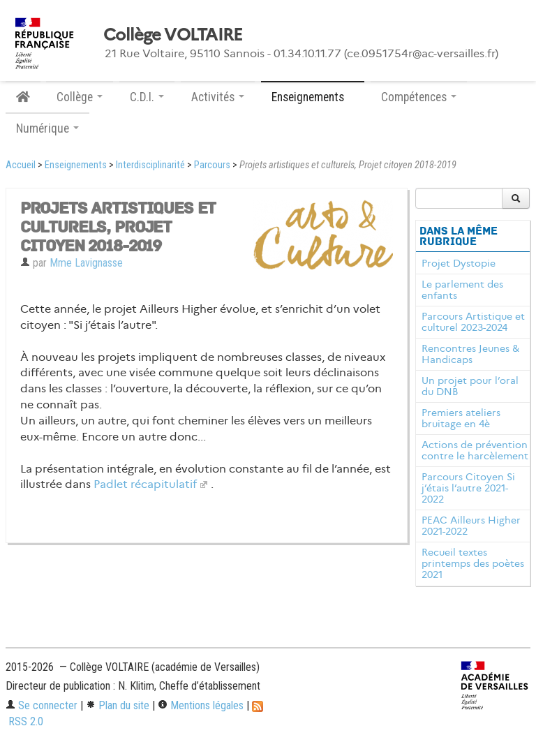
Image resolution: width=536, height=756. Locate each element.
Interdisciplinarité (150, 165)
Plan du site (118, 705)
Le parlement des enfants (462, 290)
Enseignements (76, 165)
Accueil (21, 165)
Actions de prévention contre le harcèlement (475, 450)
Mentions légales (201, 705)
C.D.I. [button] (147, 97)
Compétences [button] (419, 97)
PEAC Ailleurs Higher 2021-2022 (471, 526)
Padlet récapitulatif (145, 484)
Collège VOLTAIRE (173, 35)
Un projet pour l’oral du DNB (470, 386)
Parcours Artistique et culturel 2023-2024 (473, 322)
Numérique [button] (47, 128)
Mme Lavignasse (86, 263)
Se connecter (42, 705)
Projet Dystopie (459, 263)
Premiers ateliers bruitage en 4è (461, 418)
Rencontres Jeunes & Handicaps (470, 354)
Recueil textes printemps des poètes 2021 (473, 563)
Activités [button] (218, 97)
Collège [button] (80, 97)
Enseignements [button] (313, 97)
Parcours (212, 165)
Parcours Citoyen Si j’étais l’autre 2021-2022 (468, 488)
